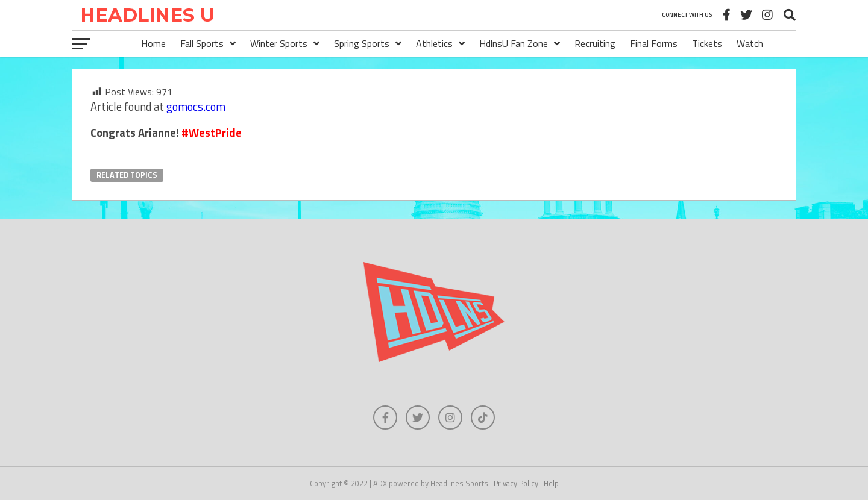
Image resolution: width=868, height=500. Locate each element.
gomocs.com (196, 107)
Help (551, 483)
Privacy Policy (516, 483)
